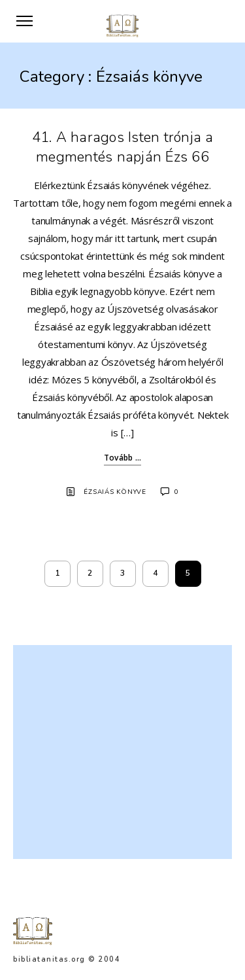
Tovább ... (123, 458)
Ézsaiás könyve (115, 492)
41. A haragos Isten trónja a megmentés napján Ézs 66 (123, 147)
